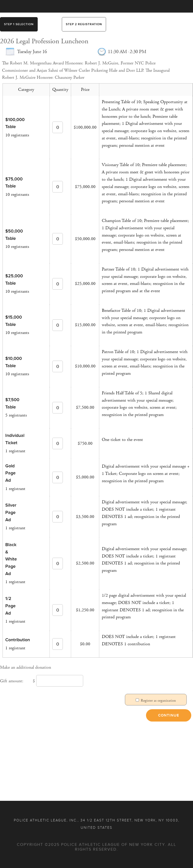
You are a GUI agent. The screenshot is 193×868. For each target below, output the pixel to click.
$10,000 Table (12, 362)
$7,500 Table (12, 403)
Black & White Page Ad (11, 559)
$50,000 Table (12, 235)
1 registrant (15, 451)
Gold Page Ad (10, 473)
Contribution (12, 640)
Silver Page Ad (11, 512)
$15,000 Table (12, 321)
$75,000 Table (12, 183)
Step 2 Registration (84, 24)
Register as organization (158, 701)
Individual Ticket (12, 439)
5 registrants (16, 415)
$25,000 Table (12, 279)
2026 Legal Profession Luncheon (44, 41)
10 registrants (17, 135)
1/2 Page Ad (10, 606)
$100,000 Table (12, 123)
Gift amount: (12, 681)
